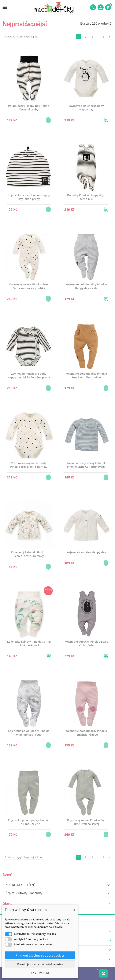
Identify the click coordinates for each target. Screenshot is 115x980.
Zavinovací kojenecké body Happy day (86, 108)
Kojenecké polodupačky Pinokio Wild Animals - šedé (29, 733)
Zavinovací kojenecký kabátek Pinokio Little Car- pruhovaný (86, 465)
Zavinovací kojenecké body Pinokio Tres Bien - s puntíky (29, 465)
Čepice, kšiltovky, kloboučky (24, 893)
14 (103, 37)
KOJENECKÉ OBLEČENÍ (20, 885)
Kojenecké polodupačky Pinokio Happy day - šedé (86, 286)
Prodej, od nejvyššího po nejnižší (24, 37)
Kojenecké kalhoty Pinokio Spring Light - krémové (29, 643)
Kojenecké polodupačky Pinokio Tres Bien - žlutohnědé (86, 375)
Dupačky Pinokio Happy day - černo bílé (86, 197)
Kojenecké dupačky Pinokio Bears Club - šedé (86, 643)
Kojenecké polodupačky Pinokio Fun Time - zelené (29, 822)
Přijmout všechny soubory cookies (40, 955)
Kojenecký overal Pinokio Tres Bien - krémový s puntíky (29, 286)
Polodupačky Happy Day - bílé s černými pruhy (29, 108)
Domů (7, 875)
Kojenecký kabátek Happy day (86, 552)
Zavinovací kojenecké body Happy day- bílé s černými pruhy (29, 375)
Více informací (40, 973)
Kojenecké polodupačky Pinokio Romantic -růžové (86, 733)
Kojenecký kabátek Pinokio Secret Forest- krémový (29, 554)
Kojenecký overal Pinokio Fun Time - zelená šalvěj (86, 822)
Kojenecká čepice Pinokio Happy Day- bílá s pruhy (29, 197)
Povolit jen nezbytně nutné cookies (40, 964)
